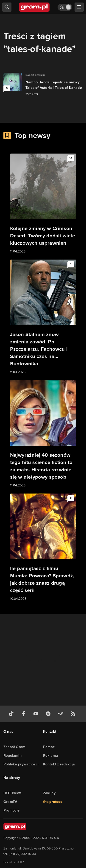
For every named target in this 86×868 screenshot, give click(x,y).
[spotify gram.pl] (49, 714)
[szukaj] (7, 7)
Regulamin (12, 755)
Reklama (51, 755)
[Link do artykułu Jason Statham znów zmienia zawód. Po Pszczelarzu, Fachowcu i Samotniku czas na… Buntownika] (43, 317)
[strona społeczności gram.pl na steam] (61, 714)
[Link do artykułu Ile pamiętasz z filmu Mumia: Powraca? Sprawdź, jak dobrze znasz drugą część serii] (43, 547)
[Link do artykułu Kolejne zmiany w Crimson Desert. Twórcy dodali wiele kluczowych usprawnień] (43, 204)
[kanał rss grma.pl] (74, 714)
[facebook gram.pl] (25, 714)
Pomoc (49, 747)
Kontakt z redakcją (59, 764)
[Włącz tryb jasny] (65, 7)
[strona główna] (35, 7)
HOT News (13, 793)
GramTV (10, 802)
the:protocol (53, 802)
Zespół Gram (14, 747)
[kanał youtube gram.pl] (37, 714)
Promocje (12, 810)
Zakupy (49, 793)
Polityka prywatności (21, 764)
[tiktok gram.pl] (12, 714)
